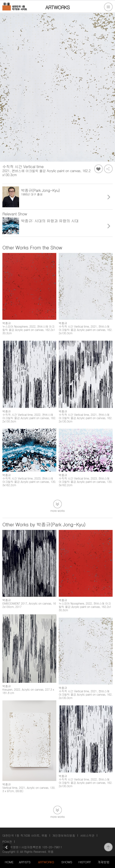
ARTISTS (25, 862)
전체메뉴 (108, 7)
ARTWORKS (46, 862)
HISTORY (85, 862)
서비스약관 (87, 835)
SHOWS (67, 862)
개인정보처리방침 (64, 835)
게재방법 (103, 862)
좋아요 (99, 169)
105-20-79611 (52, 847)
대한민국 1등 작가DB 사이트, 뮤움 (25, 835)
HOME (9, 862)
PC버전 (7, 841)
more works (57, 510)
